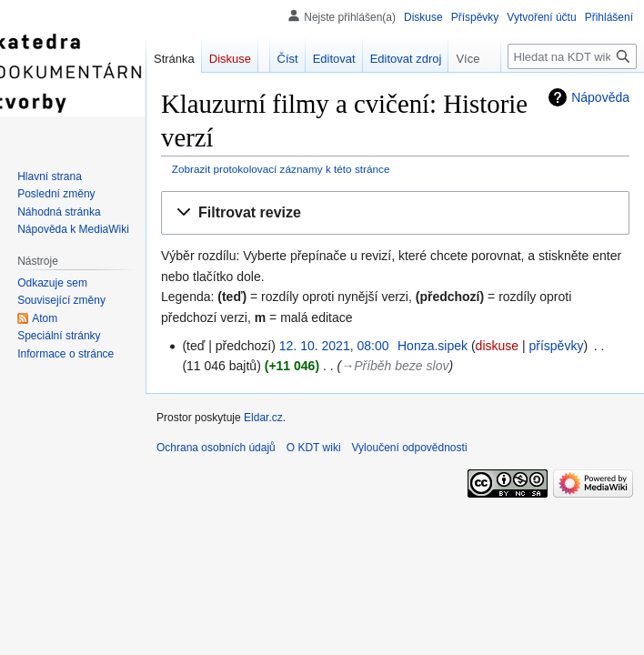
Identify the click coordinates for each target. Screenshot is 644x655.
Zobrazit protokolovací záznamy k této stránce (281, 169)
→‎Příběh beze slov (395, 366)
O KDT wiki (314, 448)
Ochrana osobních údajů (216, 448)
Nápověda (600, 97)
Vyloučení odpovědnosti (410, 448)
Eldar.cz (263, 418)
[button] (395, 213)
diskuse (497, 346)
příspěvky (556, 346)
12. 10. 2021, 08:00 (334, 346)
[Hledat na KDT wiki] (572, 56)
